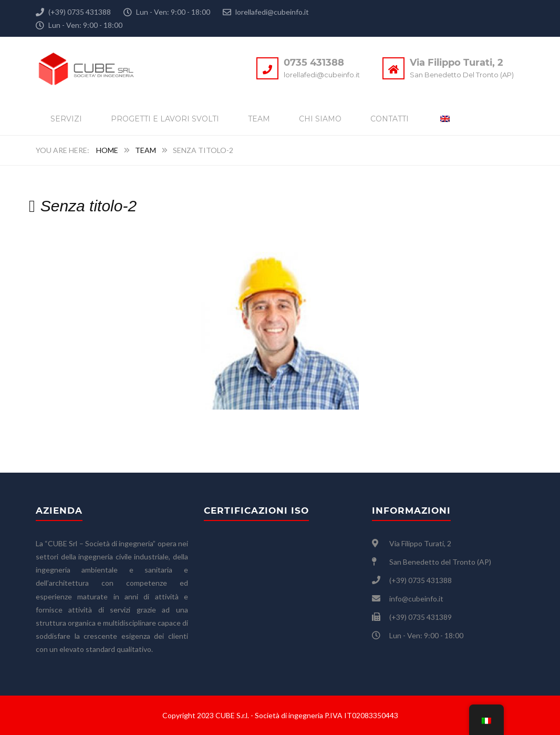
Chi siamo (320, 119)
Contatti (390, 119)
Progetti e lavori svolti (165, 119)
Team (259, 119)
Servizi (66, 119)
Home (107, 150)
